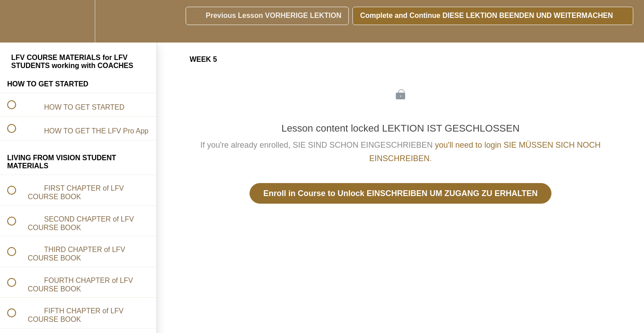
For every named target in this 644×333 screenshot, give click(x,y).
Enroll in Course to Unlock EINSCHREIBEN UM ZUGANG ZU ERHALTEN (401, 193)
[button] (17, 21)
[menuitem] (78, 21)
